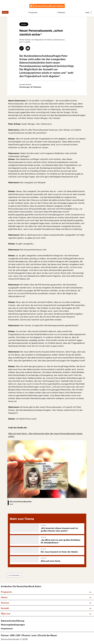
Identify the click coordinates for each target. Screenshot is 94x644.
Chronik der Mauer (47, 635)
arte (35, 635)
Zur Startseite (14, 575)
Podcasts (61, 12)
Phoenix (27, 635)
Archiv (24, 24)
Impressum (7, 628)
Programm (33, 12)
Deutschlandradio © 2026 (14, 639)
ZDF (19, 635)
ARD (13, 635)
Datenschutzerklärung (13, 621)
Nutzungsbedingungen (13, 625)
